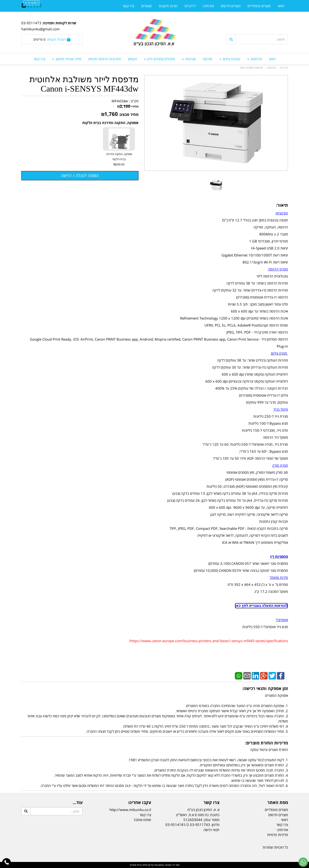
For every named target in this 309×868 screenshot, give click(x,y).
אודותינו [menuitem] (208, 6)
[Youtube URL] (28, 6)
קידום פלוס (148, 865)
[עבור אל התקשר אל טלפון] (7, 863)
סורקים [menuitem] (208, 59)
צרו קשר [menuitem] (39, 59)
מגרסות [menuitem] (189, 59)
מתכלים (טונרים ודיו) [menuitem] (160, 59)
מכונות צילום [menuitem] (230, 59)
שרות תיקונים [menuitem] (168, 6)
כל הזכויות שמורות (275, 847)
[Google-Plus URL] (31, 6)
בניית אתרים (136, 865)
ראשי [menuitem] (272, 59)
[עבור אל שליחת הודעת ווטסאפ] (303, 862)
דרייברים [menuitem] (190, 6)
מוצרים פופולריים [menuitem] (259, 6)
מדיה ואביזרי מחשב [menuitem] (67, 59)
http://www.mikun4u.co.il (130, 810)
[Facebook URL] (41, 6)
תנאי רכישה (211, 830)
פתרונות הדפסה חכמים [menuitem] (105, 59)
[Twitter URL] (37, 6)
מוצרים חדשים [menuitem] (231, 6)
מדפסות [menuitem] (255, 59)
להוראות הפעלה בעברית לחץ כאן (261, 606)
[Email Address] (24, 6)
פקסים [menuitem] (133, 59)
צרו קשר (145, 815)
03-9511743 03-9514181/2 (188, 825)
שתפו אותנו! (142, 820)
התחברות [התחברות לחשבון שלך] (31, 3)
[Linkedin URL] (34, 6)
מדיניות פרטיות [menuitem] (278, 835)
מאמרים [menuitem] (147, 6)
